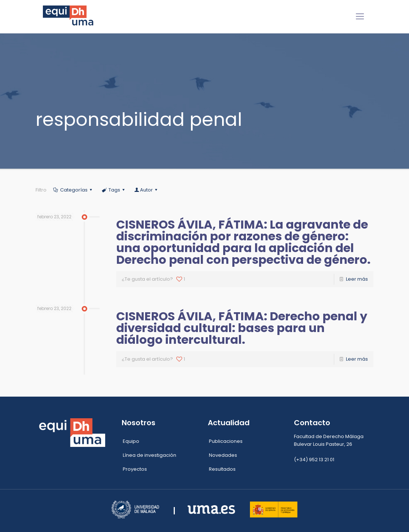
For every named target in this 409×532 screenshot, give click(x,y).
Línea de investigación (150, 455)
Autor (146, 190)
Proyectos (135, 469)
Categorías (73, 190)
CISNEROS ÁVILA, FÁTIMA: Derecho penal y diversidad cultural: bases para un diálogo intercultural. (242, 328)
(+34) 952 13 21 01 (314, 460)
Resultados (222, 469)
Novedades (223, 455)
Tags (114, 190)
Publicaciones (226, 441)
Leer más (357, 279)
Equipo (131, 441)
